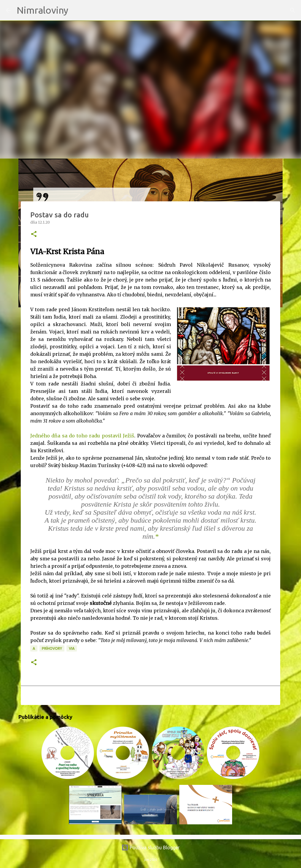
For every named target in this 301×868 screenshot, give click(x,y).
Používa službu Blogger (150, 848)
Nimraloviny (42, 10)
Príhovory (52, 648)
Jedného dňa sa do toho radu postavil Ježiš (82, 436)
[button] (34, 234)
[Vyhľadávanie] (77, 10)
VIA (72, 648)
